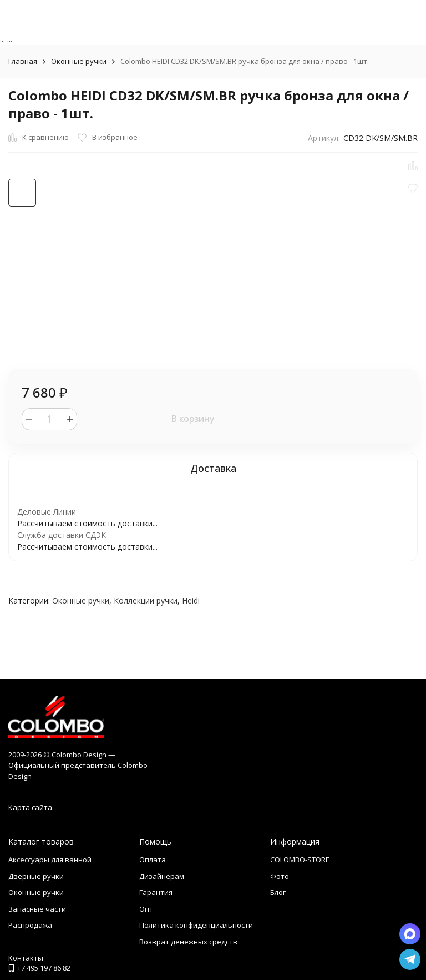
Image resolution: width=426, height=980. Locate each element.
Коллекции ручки (146, 600)
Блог (278, 892)
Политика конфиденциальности (196, 925)
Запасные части (37, 909)
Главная (23, 61)
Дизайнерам (162, 876)
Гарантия (156, 892)
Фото (280, 876)
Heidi (191, 600)
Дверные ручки (36, 876)
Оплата (153, 860)
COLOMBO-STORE (300, 860)
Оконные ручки (79, 61)
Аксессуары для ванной (50, 860)
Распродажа (30, 925)
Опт (146, 909)
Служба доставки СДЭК (62, 535)
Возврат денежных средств (188, 942)
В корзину (192, 419)
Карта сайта (30, 807)
